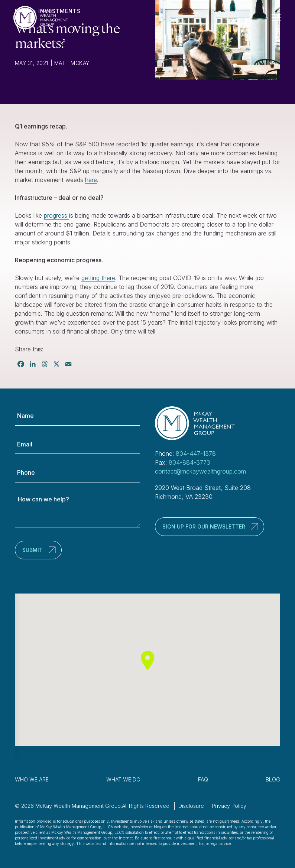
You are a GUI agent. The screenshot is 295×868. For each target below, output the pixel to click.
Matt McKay (72, 63)
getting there (98, 278)
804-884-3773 (189, 462)
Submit (33, 550)
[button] (147, 660)
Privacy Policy (229, 806)
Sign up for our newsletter (204, 526)
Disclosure (191, 806)
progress (56, 215)
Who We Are (32, 779)
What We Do (123, 779)
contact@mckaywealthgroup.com (200, 471)
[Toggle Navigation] (279, 17)
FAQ (203, 779)
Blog (273, 779)
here (91, 180)
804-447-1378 (196, 453)
